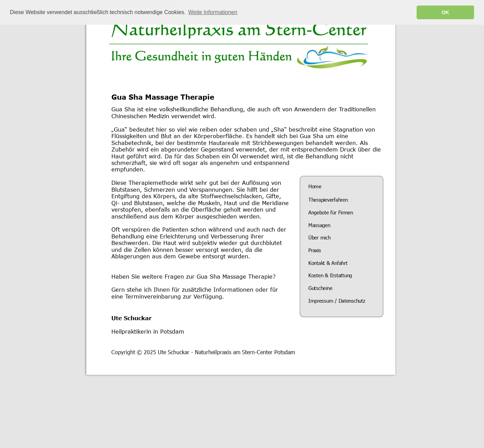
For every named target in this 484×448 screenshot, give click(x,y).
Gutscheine (320, 288)
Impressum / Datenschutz (337, 301)
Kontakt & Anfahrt (328, 263)
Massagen (319, 225)
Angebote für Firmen (331, 212)
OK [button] (445, 12)
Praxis (315, 250)
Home (315, 186)
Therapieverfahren (328, 200)
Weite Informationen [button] (213, 12)
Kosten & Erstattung (330, 275)
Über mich (319, 237)
